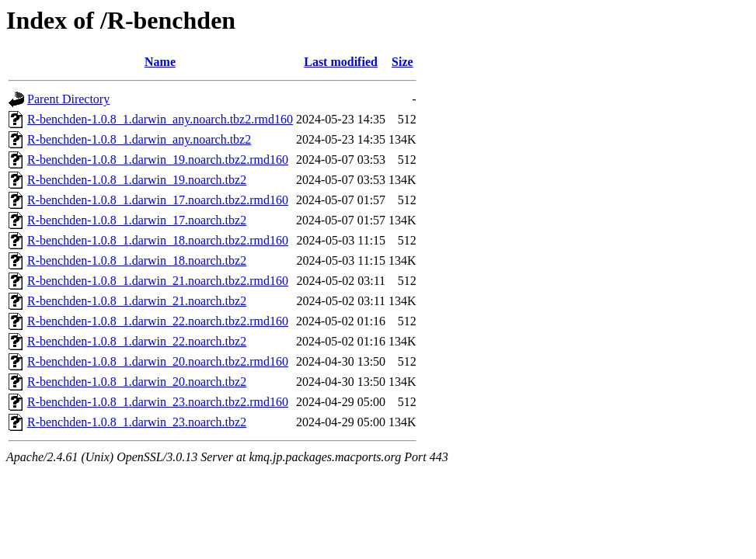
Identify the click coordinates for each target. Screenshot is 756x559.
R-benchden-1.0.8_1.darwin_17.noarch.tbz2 (137, 220)
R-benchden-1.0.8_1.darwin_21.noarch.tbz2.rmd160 (158, 281)
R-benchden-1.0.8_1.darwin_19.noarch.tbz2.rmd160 (158, 160)
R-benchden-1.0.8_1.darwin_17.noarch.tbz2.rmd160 (158, 200)
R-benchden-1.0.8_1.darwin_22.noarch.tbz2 (137, 341)
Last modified (341, 62)
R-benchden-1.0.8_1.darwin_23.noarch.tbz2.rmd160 (158, 402)
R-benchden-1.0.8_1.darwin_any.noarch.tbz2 (139, 139)
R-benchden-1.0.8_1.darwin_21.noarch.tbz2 (137, 301)
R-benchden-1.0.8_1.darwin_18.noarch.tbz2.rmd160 (158, 240)
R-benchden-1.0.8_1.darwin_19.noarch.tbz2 (137, 180)
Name (160, 62)
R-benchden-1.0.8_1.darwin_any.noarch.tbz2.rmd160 (160, 119)
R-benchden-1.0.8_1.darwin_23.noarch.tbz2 (137, 422)
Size (402, 62)
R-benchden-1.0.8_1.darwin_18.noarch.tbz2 (137, 260)
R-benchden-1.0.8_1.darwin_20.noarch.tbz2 (137, 382)
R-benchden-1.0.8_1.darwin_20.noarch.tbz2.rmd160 (158, 361)
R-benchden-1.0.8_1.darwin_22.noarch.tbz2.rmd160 (158, 321)
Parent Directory (68, 99)
